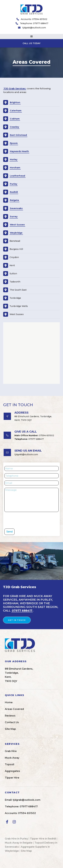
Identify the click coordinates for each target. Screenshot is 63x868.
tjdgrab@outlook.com (34, 28)
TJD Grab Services (15, 88)
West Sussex (17, 225)
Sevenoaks (16, 208)
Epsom (14, 143)
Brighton (15, 102)
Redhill (14, 192)
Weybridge (16, 233)
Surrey (14, 217)
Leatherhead (17, 176)
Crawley (14, 127)
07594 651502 (34, 435)
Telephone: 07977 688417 (34, 23)
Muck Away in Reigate (19, 843)
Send (9, 532)
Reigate (14, 200)
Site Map (26, 851)
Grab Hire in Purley (16, 839)
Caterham (16, 111)
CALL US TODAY (31, 43)
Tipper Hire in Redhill (43, 839)
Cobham (15, 119)
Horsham (15, 168)
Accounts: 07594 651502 (34, 19)
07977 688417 (29, 439)
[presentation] (27, 520)
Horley (14, 159)
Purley (14, 184)
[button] (31, 37)
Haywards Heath (19, 151)
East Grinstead (18, 135)
